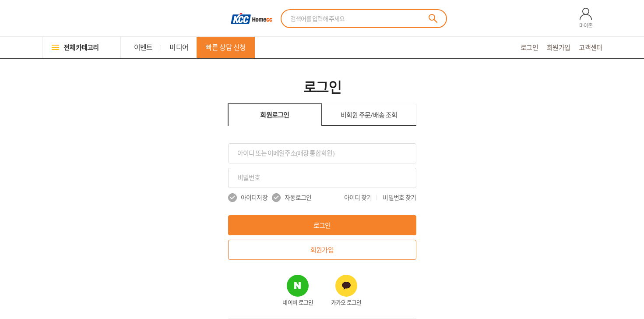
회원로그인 (275, 115)
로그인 (529, 48)
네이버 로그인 (298, 303)
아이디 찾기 (358, 198)
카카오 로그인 (346, 303)
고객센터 (590, 48)
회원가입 (558, 48)
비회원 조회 (369, 115)
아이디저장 (248, 198)
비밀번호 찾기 (399, 198)
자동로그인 (292, 198)
